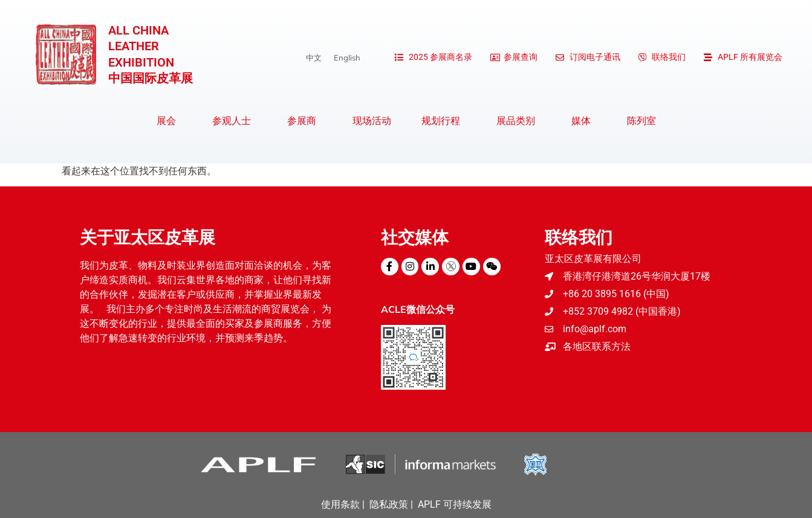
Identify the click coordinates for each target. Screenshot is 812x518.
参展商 (305, 121)
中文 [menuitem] (314, 57)
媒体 (584, 121)
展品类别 (519, 121)
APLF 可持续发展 (455, 504)
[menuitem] (314, 58)
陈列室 (641, 121)
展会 (169, 121)
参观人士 (235, 121)
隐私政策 (389, 504)
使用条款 (340, 504)
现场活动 (372, 121)
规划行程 (444, 121)
